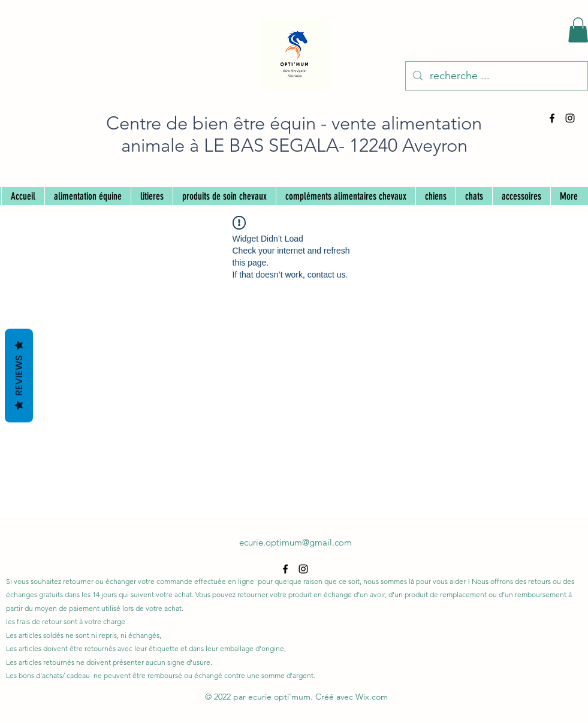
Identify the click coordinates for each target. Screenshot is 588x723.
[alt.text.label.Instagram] (570, 118)
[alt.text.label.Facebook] (552, 118)
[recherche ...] (496, 76)
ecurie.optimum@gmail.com (295, 542)
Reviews (19, 376)
